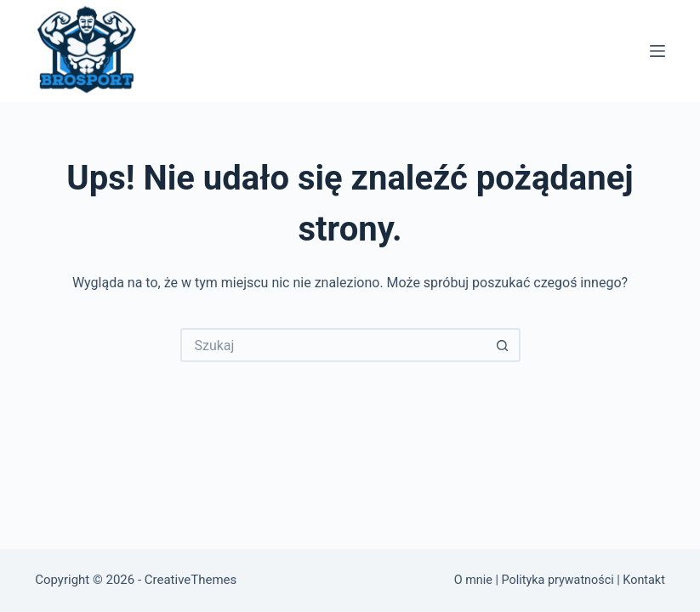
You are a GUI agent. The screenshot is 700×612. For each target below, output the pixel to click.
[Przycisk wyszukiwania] (504, 345)
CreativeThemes (191, 580)
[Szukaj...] (333, 345)
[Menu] (657, 51)
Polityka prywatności (558, 580)
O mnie (473, 580)
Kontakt (643, 580)
